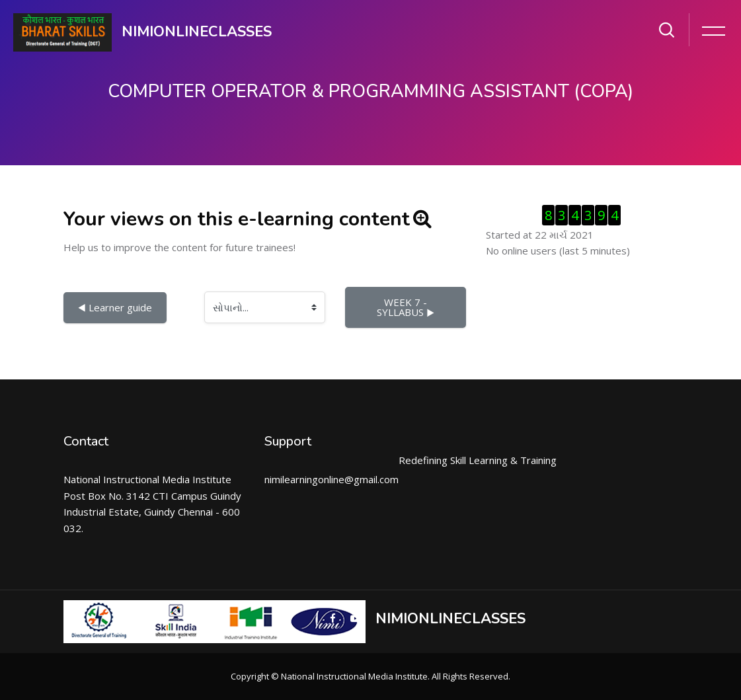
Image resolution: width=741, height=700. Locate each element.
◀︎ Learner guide (115, 307)
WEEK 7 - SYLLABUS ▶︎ (406, 307)
